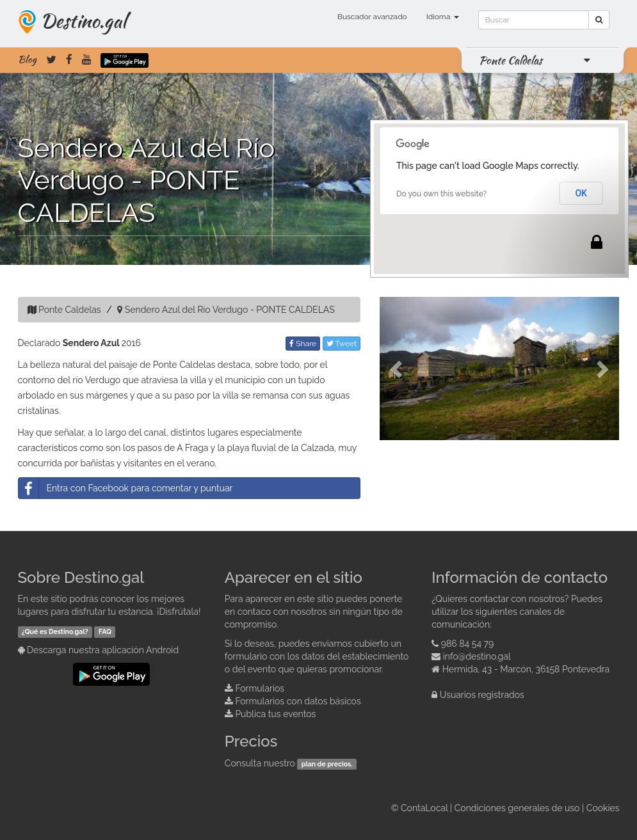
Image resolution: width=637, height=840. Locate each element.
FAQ (105, 631)
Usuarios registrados (482, 695)
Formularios (260, 688)
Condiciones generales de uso (517, 808)
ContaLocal (424, 808)
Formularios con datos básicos (298, 701)
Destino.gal (83, 20)
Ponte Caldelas (511, 60)
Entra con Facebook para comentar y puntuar (126, 488)
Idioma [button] (443, 17)
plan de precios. (327, 764)
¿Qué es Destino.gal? (55, 631)
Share (303, 344)
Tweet (342, 344)
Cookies (603, 808)
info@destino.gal (477, 656)
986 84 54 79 (468, 644)
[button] (398, 368)
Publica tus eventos (275, 714)
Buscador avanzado (372, 17)
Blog (27, 59)
